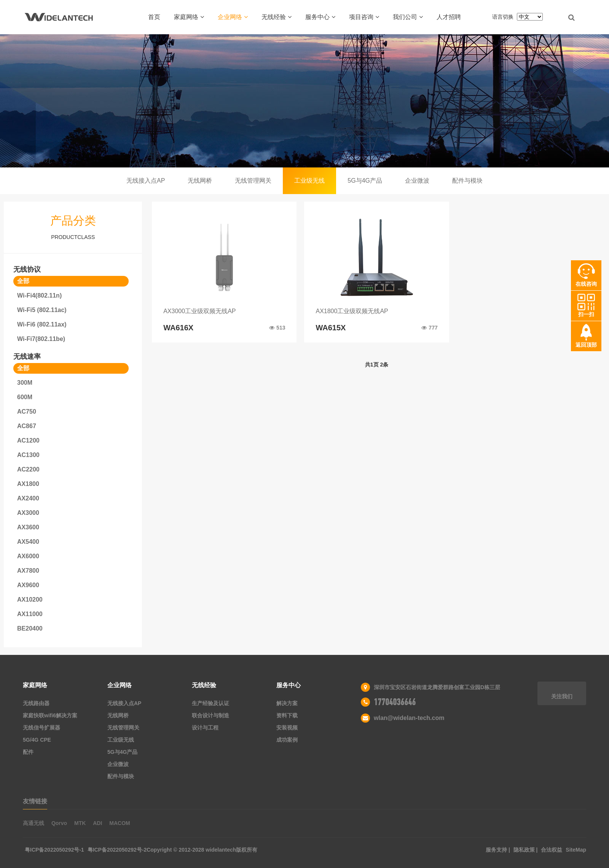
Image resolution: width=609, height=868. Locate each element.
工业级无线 (309, 181)
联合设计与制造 (210, 715)
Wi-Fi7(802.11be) (41, 339)
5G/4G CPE (37, 740)
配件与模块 (467, 181)
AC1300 (28, 455)
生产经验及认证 (210, 703)
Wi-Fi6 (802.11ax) (42, 324)
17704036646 (395, 702)
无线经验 (277, 17)
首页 (154, 17)
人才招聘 (449, 17)
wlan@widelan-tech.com (409, 718)
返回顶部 (586, 345)
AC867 (27, 426)
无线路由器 (36, 703)
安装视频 (287, 728)
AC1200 (28, 440)
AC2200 (28, 469)
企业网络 (233, 17)
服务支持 (497, 850)
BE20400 (30, 628)
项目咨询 (364, 17)
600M (25, 397)
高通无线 (33, 823)
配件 (28, 752)
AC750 (27, 412)
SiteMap (576, 850)
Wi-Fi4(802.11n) (39, 295)
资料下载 (287, 715)
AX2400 (28, 498)
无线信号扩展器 (41, 728)
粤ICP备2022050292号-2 (117, 850)
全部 (23, 281)
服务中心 (320, 17)
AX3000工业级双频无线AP (199, 311)
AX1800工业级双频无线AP (352, 311)
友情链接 (35, 801)
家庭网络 (189, 17)
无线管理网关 (253, 181)
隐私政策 (525, 850)
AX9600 (28, 585)
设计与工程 (205, 728)
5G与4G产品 (365, 181)
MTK (80, 823)
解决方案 (287, 703)
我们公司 (408, 17)
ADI (97, 823)
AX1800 (28, 484)
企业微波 (417, 181)
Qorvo (59, 823)
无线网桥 (200, 181)
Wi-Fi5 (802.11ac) (42, 310)
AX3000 (28, 513)
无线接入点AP (146, 181)
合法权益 (552, 850)
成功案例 (287, 740)
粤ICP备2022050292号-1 (54, 850)
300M (25, 383)
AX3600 (28, 527)
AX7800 (28, 571)
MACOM (120, 823)
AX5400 (28, 542)
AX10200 (30, 600)
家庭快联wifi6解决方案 (50, 715)
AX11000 (30, 614)
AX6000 (28, 556)
